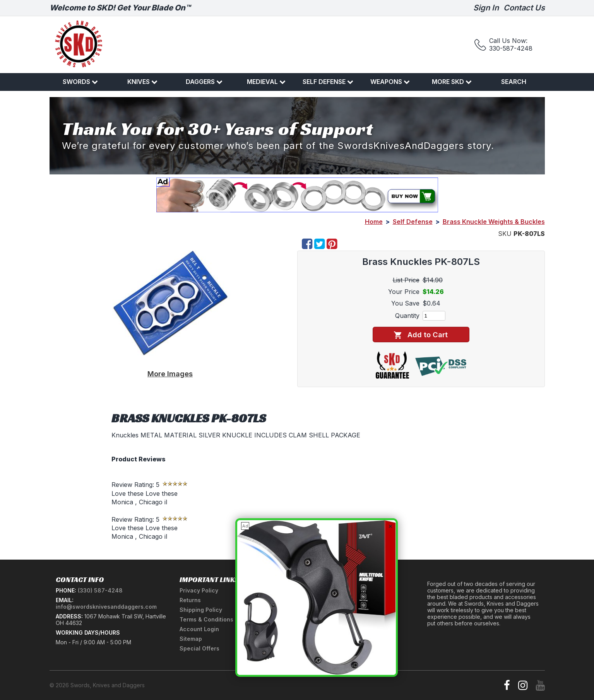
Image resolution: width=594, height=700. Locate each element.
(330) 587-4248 (100, 590)
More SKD (452, 82)
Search (514, 82)
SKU (505, 234)
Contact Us (524, 8)
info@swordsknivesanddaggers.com (106, 607)
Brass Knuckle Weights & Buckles (494, 222)
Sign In (486, 8)
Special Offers (199, 648)
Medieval (266, 82)
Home (374, 222)
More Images (170, 374)
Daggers (204, 82)
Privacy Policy (199, 590)
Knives (142, 82)
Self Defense (328, 82)
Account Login (199, 629)
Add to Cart (421, 335)
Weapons (390, 82)
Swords (80, 82)
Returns (190, 600)
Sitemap (191, 639)
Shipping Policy (201, 610)
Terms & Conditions (206, 619)
